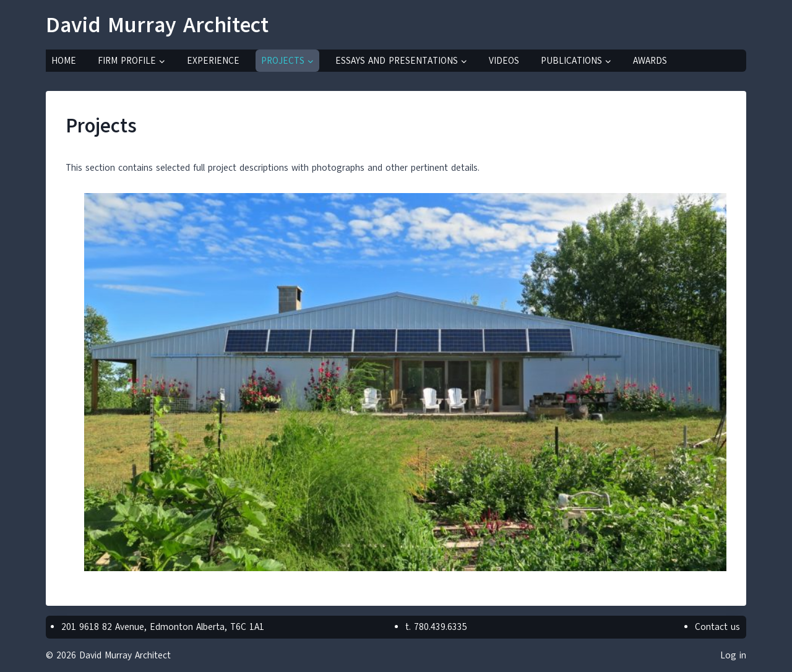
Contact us (717, 627)
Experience (213, 61)
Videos (504, 61)
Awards (650, 61)
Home (64, 61)
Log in (733, 655)
